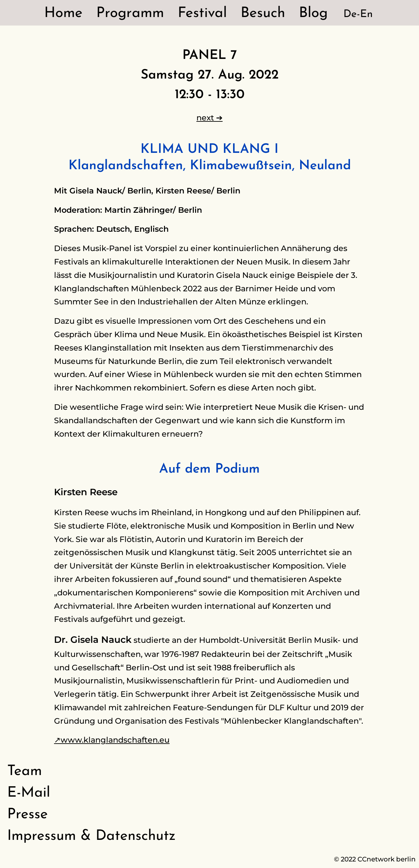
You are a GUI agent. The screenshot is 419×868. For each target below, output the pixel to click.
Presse (27, 815)
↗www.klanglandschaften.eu (112, 740)
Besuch (263, 13)
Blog (313, 13)
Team (25, 771)
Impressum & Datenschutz (91, 836)
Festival (202, 13)
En (366, 14)
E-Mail (29, 793)
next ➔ (209, 118)
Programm (130, 13)
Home (63, 13)
